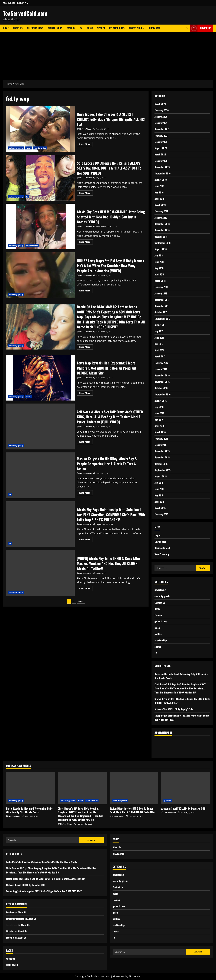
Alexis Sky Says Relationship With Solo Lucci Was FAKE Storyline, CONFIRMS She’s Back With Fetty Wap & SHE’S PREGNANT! (40, 524)
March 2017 (160, 356)
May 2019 (159, 192)
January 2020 (161, 161)
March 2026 (160, 104)
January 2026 (161, 117)
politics (158, 634)
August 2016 (161, 401)
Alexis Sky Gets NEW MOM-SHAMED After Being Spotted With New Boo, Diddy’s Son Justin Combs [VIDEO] (40, 227)
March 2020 (160, 154)
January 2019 (161, 218)
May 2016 (159, 420)
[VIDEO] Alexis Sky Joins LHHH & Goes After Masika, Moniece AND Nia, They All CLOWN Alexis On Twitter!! (40, 573)
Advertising (135, 28)
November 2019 (162, 167)
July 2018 (159, 255)
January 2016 (161, 445)
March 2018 (160, 281)
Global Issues (55, 28)
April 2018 (159, 274)
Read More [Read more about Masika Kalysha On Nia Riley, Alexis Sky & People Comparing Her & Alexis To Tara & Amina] (86, 492)
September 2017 (162, 319)
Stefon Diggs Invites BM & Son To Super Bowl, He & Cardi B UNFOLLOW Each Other (133, 810)
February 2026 (162, 110)
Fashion (71, 28)
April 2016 (159, 426)
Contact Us (160, 603)
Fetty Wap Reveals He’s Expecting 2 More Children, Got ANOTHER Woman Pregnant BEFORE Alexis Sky (40, 378)
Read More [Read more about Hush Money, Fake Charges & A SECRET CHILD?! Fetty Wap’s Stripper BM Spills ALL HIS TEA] (86, 144)
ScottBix (10, 938)
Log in (157, 535)
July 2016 (159, 407)
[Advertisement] (108, 54)
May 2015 (159, 495)
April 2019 (159, 199)
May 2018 (159, 268)
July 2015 (159, 483)
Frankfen (10, 912)
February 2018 (161, 287)
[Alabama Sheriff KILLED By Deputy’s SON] (186, 788)
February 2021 (161, 136)
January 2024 (161, 123)
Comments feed (162, 548)
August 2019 (161, 180)
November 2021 (162, 129)
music (29, 148)
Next (81, 601)
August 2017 (160, 325)
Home (6, 28)
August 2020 (161, 148)
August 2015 (161, 476)
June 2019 (159, 186)
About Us (18, 28)
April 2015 (159, 502)
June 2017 (159, 338)
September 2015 (162, 470)
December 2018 (162, 224)
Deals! (157, 609)
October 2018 (161, 237)
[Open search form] (187, 28)
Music (90, 28)
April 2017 (159, 350)
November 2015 (162, 457)
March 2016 (160, 432)
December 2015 (162, 451)
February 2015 (161, 514)
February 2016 (161, 439)
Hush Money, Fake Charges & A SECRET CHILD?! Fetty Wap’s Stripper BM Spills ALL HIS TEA (40, 129)
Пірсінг (10, 931)
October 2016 (161, 388)
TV (81, 28)
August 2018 (161, 249)
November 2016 (162, 382)
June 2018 (159, 262)
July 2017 (159, 331)
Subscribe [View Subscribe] (200, 28)
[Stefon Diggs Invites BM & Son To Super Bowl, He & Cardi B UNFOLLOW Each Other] (134, 788)
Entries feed (160, 542)
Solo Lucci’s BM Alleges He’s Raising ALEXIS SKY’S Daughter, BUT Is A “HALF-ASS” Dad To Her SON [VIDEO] (40, 178)
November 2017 (162, 306)
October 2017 (161, 312)
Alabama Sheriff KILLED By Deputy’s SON (174, 709)
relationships (40, 148)
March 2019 (160, 205)
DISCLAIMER (154, 28)
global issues (161, 621)
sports (158, 647)
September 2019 (163, 173)
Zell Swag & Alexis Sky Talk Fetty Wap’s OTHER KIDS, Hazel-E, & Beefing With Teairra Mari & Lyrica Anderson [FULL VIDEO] (40, 426)
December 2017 (162, 300)
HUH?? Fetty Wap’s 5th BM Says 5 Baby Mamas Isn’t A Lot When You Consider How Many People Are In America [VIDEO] (40, 275)
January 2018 (161, 293)
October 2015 (161, 464)
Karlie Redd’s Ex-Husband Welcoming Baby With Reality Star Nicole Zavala (29, 810)
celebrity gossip (16, 148)
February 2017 (161, 363)
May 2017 (159, 344)
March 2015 (160, 508)
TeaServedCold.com (25, 13)
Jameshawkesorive (15, 919)
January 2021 (161, 142)
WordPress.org (162, 554)
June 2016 (159, 413)
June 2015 (159, 489)
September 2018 (162, 243)
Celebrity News (35, 28)
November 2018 (162, 230)
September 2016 (163, 394)
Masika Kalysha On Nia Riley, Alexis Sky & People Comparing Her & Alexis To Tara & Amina (40, 475)
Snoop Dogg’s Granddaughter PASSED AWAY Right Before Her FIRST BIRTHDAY (44, 891)
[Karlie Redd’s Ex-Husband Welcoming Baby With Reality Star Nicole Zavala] (30, 788)
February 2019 (161, 211)
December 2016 (162, 375)
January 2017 (161, 369)
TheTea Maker (85, 129)
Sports (101, 28)
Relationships (117, 28)
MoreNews (119, 976)
